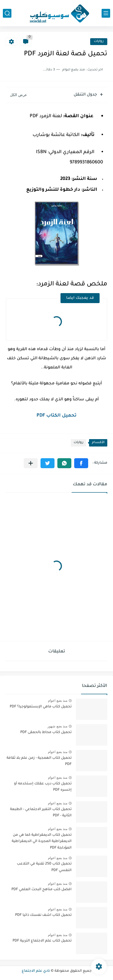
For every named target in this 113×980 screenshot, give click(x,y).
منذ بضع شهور (57, 726)
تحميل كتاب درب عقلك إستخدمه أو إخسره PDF (43, 787)
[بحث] (7, 13)
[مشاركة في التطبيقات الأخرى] (31, 463)
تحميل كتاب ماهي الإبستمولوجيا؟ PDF (41, 707)
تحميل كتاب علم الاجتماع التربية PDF (42, 941)
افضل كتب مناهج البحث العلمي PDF (42, 890)
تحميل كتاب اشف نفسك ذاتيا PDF (43, 915)
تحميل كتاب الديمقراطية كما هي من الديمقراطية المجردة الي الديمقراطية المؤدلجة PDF (42, 842)
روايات (99, 41)
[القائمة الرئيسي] (106, 13)
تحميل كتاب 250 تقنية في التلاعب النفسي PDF (44, 867)
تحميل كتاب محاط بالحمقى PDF (46, 733)
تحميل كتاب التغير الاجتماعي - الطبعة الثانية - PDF (41, 813)
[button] (81, 463)
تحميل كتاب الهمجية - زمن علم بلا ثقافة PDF (39, 761)
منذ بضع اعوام (58, 701)
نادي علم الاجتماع (36, 971)
